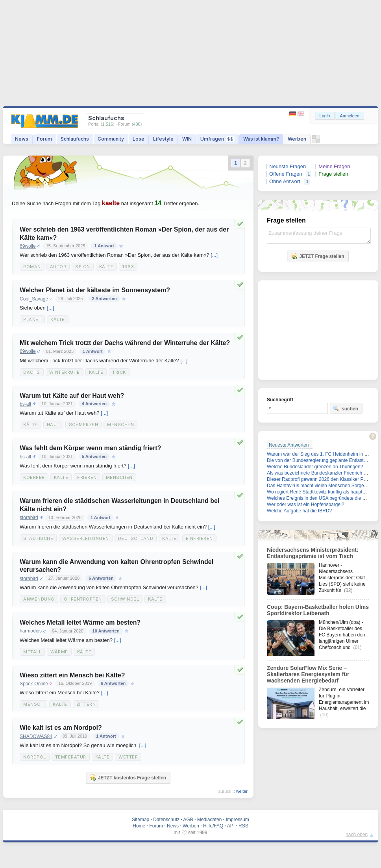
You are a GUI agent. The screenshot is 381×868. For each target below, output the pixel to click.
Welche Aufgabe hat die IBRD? (299, 511)
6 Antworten (101, 578)
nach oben (357, 835)
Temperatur (71, 757)
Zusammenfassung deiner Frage (319, 236)
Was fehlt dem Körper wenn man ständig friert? (90, 448)
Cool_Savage (34, 299)
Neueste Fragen (288, 166)
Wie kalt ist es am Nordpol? (61, 728)
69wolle (28, 246)
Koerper (34, 477)
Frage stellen (333, 174)
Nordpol (35, 757)
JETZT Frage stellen (317, 256)
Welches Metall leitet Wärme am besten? (80, 622)
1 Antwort (104, 246)
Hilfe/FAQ (213, 826)
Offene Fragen (286, 174)
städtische (38, 538)
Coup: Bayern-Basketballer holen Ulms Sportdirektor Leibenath (318, 610)
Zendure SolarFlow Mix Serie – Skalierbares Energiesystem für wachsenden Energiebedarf (308, 674)
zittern (86, 704)
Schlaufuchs (75, 139)
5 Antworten (94, 456)
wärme (59, 652)
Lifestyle (163, 139)
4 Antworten (94, 404)
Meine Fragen (334, 166)
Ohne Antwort (285, 181)
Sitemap (141, 820)
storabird (29, 517)
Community (111, 139)
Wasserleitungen (86, 538)
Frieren (87, 477)
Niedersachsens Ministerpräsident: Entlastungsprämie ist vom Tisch (313, 553)
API (231, 826)
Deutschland (136, 538)
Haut (53, 425)
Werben (297, 139)
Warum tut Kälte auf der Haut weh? (72, 396)
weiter (242, 791)
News (22, 139)
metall (32, 652)
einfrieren (199, 538)
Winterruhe (65, 372)
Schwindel (125, 599)
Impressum (237, 820)
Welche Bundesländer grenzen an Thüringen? (315, 467)
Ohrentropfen (83, 599)
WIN (187, 139)
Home (139, 826)
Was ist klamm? (261, 139)
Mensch (33, 704)
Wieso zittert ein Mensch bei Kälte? (72, 675)
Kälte (106, 267)
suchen (346, 408)
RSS (243, 826)
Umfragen (217, 139)
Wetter (128, 757)
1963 (128, 267)
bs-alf (25, 404)
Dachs (32, 372)
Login (325, 116)
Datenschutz (166, 820)
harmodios (31, 631)
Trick (119, 372)
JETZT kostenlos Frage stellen (128, 777)
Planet (32, 319)
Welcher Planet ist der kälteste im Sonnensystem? (95, 290)
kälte (58, 319)
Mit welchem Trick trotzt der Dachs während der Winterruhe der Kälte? (125, 343)
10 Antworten (106, 631)
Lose (139, 139)
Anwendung (39, 599)
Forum (44, 139)
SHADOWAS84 (36, 736)
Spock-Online (34, 684)
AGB (188, 820)
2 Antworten (104, 299)
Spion (83, 267)
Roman (32, 267)
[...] (214, 255)
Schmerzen (84, 425)
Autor (58, 267)
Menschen (120, 425)
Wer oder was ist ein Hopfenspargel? (306, 504)
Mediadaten (210, 820)
